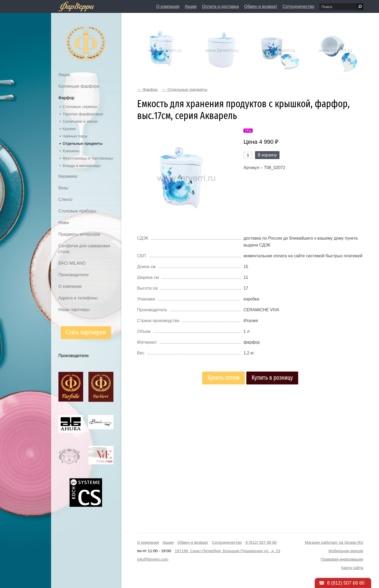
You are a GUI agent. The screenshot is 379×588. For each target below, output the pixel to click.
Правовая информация (342, 559)
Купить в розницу (272, 378)
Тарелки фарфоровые (83, 114)
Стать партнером (86, 332)
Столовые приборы (77, 211)
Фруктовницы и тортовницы (88, 158)
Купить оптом (223, 378)
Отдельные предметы (83, 143)
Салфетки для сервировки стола (84, 249)
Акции (191, 6)
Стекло (65, 199)
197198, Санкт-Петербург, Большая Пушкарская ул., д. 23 (228, 551)
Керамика (68, 176)
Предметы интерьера (79, 234)
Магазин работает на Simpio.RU (334, 542)
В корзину (267, 155)
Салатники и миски (80, 121)
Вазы (63, 188)
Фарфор (66, 98)
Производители (74, 275)
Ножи (64, 223)
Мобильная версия (346, 551)
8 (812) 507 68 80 (261, 542)
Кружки (69, 129)
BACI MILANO (72, 263)
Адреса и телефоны (78, 298)
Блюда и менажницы (82, 165)
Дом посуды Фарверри (76, 36)
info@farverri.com (153, 559)
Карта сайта (352, 568)
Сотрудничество (298, 6)
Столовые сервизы (80, 107)
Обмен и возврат (261, 6)
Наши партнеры (74, 310)
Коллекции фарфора (79, 86)
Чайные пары (75, 136)
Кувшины (71, 151)
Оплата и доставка (220, 6)
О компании (168, 6)
